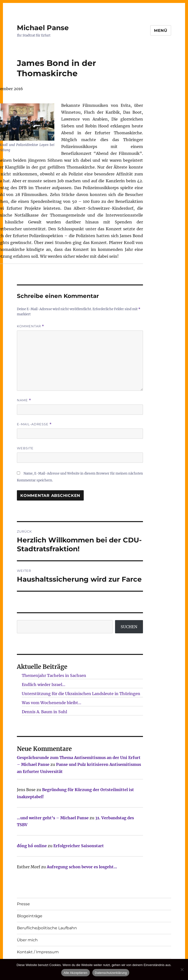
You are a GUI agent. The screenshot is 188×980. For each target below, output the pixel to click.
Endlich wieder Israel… (44, 685)
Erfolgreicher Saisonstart (79, 846)
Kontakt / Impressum (38, 952)
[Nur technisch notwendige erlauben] (182, 969)
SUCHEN (129, 627)
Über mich (27, 940)
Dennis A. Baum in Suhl (44, 712)
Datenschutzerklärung (111, 973)
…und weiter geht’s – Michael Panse (53, 818)
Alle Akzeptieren (76, 973)
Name (24, 400)
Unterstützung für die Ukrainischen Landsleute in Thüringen (81, 694)
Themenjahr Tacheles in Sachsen (54, 675)
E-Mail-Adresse (34, 424)
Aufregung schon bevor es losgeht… (82, 867)
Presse (23, 904)
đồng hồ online (32, 846)
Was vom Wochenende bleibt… (52, 703)
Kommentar (30, 326)
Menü (161, 31)
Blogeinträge (30, 916)
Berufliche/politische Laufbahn (47, 928)
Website (25, 448)
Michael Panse (43, 28)
